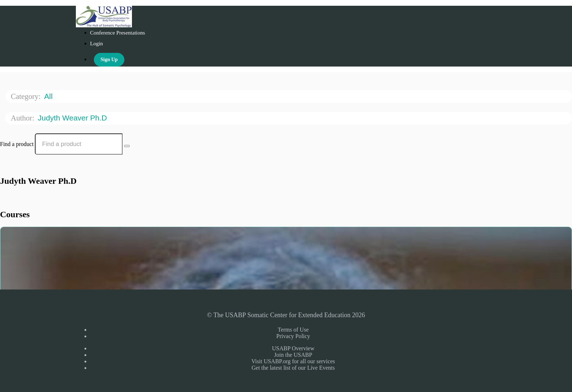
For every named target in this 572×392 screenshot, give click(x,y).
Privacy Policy (293, 336)
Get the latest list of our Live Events (293, 368)
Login (97, 44)
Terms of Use (293, 330)
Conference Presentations (118, 33)
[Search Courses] (127, 146)
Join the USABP (293, 355)
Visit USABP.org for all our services (293, 361)
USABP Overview (293, 348)
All (49, 96)
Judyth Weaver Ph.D (73, 118)
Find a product (17, 144)
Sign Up (109, 60)
